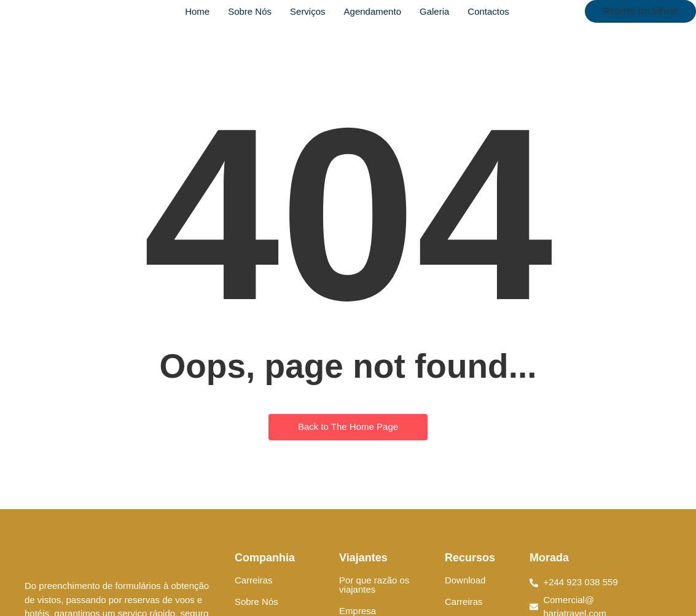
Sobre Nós (250, 11)
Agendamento (373, 11)
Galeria (434, 11)
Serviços (308, 11)
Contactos (488, 11)
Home (197, 11)
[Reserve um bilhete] (640, 11)
